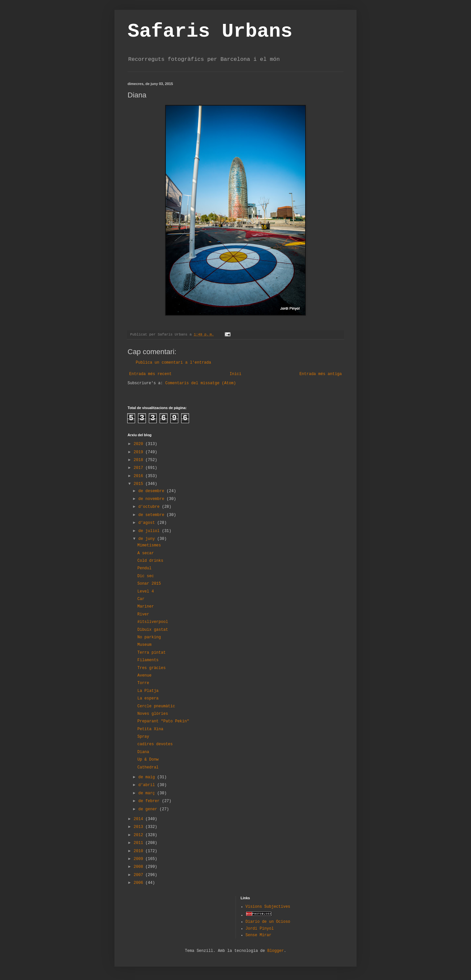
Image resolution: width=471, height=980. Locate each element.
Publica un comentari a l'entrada (173, 363)
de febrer (150, 801)
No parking (149, 637)
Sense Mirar (259, 935)
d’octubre (150, 507)
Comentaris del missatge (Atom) (201, 383)
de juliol (150, 531)
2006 (140, 883)
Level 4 (146, 592)
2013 (140, 827)
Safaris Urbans (210, 31)
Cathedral (148, 767)
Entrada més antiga (321, 374)
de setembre (152, 515)
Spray (143, 737)
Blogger (275, 951)
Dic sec (146, 576)
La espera (148, 698)
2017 (140, 468)
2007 (140, 875)
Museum (144, 645)
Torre (143, 683)
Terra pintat (151, 653)
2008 (140, 867)
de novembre (152, 499)
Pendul (144, 568)
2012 (140, 835)
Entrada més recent (150, 374)
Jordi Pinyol (260, 929)
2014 (140, 819)
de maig (148, 777)
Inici (235, 374)
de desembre (152, 491)
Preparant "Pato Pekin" (163, 721)
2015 (140, 484)
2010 (140, 851)
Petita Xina (150, 729)
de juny (148, 539)
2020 (140, 444)
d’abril (148, 785)
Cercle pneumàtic (156, 706)
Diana (143, 752)
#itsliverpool (153, 622)
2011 (140, 843)
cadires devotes (155, 744)
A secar (146, 553)
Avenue (144, 676)
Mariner (146, 607)
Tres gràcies (151, 668)
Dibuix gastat (153, 630)
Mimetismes (149, 545)
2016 (140, 476)
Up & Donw (148, 760)
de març (148, 793)
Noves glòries (153, 714)
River (143, 614)
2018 (140, 460)
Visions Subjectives (268, 907)
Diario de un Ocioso (268, 922)
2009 (140, 859)
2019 (140, 452)
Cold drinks (150, 561)
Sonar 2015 (149, 584)
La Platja (148, 691)
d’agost (148, 523)
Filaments (148, 660)
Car (141, 599)
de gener (149, 809)
